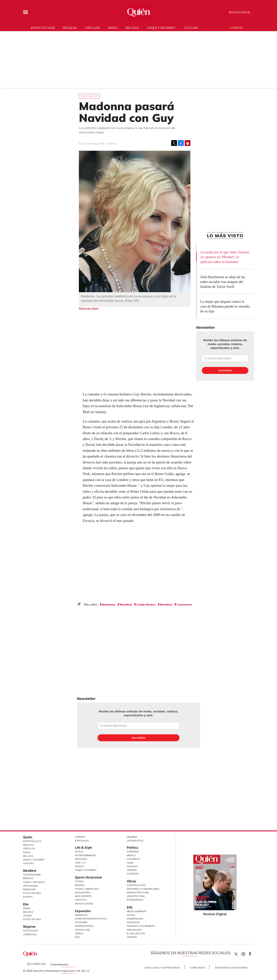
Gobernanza (135, 919)
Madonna (109, 605)
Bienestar (29, 889)
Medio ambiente (137, 911)
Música (80, 866)
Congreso (133, 859)
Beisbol (80, 885)
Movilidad (133, 922)
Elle (26, 904)
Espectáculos (43, 28)
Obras (79, 933)
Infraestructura (138, 892)
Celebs (27, 916)
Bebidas (28, 878)
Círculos (93, 28)
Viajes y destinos (34, 882)
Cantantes (184, 605)
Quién (28, 837)
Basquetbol (83, 892)
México (131, 855)
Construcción (136, 885)
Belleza (132, 28)
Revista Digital (240, 12)
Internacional (84, 926)
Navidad (126, 605)
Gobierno (133, 851)
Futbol (80, 881)
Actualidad (31, 931)
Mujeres (29, 927)
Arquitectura (136, 896)
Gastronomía (32, 875)
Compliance (197, 968)
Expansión (83, 911)
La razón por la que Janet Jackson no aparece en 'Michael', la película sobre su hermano (225, 257)
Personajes (31, 886)
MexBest (30, 871)
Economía (81, 922)
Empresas (81, 915)
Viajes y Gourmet (34, 860)
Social (131, 915)
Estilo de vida (32, 919)
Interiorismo (135, 900)
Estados (132, 866)
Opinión (80, 837)
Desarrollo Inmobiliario (143, 889)
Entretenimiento (86, 855)
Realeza (70, 28)
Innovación (134, 930)
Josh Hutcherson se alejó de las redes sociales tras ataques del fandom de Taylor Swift (223, 282)
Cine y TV (80, 863)
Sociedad (133, 874)
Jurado (28, 897)
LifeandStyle (135, 841)
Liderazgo (30, 934)
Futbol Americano (87, 889)
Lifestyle (81, 900)
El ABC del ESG (136, 933)
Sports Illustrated (88, 877)
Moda (113, 28)
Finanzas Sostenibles (141, 926)
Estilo (79, 851)
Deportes (81, 859)
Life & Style (84, 848)
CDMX (130, 863)
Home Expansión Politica (91, 919)
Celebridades (146, 605)
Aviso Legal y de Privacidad (162, 968)
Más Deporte (83, 896)
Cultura (191, 28)
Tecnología (83, 930)
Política (132, 848)
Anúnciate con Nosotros (231, 968)
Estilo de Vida (32, 893)
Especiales (82, 841)
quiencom (247, 953)
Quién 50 (237, 28)
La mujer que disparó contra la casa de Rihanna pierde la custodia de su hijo (225, 306)
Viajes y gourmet (161, 28)
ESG (77, 937)
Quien (236, 954)
